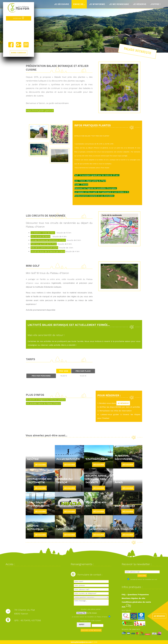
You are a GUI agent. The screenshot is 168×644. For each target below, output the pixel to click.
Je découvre (62, 4)
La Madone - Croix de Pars (43, 233)
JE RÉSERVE (123, 403)
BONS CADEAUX (19, 53)
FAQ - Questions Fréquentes (135, 595)
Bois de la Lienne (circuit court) (44, 248)
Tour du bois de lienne (40, 236)
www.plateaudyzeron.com (81, 642)
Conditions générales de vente (136, 602)
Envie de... (79, 4)
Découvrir (40, 465)
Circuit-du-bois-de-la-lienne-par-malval (48, 251)
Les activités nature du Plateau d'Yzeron (43, 403)
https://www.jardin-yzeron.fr (40, 111)
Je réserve (140, 4)
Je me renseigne (119, 4)
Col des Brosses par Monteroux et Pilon (48, 240)
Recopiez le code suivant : (91, 621)
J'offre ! (155, 4)
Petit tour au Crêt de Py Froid (44, 244)
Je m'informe (97, 4)
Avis (126, 607)
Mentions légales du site (133, 598)
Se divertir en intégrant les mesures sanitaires (46, 400)
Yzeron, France (19, 31)
